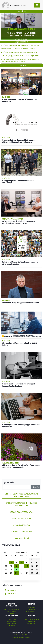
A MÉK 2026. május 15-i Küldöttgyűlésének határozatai (20, 45)
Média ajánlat (12, 623)
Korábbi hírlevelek (31, 612)
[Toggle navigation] (37, 5)
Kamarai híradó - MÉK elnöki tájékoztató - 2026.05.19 (19, 49)
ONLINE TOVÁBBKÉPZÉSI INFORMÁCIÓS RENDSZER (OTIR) (21, 504)
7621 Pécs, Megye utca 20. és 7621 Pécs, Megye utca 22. (21, 56)
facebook (10, 590)
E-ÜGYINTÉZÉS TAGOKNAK (21, 532)
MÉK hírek (6, 138)
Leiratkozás (31, 610)
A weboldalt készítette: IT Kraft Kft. (22, 637)
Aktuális (6, 300)
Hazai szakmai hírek (11, 463)
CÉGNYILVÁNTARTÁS (21, 525)
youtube (10, 594)
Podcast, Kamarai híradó (21, 29)
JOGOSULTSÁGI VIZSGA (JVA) (21, 512)
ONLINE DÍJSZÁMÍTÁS (21, 538)
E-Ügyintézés (31, 623)
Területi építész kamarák (31, 619)
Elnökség (6, 97)
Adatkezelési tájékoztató (12, 610)
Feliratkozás (31, 608)
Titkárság (12, 614)
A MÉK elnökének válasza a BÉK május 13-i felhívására (20, 52)
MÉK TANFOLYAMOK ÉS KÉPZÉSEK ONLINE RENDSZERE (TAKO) (21, 495)
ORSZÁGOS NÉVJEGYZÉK (21, 519)
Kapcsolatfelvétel (22, 635)
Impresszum (12, 626)
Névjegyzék (31, 621)
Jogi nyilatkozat (12, 612)
